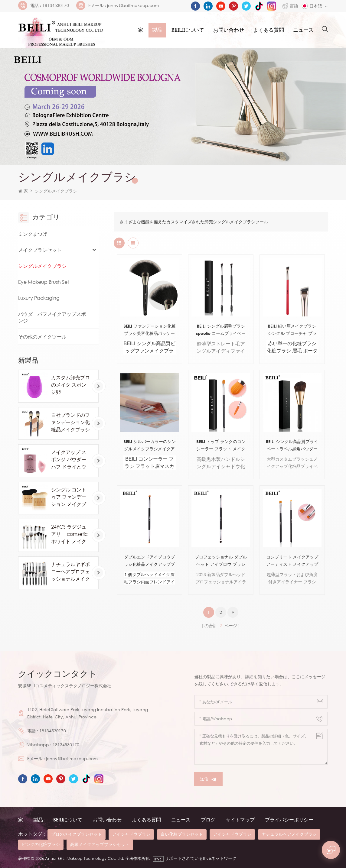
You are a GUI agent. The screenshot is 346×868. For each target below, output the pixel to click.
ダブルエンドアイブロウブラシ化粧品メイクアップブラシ (149, 561)
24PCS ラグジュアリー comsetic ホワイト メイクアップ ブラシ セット (69, 534)
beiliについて (68, 820)
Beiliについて (188, 30)
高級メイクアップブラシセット (100, 844)
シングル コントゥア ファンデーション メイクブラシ (69, 497)
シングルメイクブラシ (56, 191)
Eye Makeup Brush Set (44, 282)
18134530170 (56, 5)
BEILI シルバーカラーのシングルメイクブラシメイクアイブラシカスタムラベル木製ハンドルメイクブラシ (150, 446)
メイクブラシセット (40, 250)
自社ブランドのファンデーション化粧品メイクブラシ (70, 422)
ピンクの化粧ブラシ (41, 844)
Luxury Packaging (39, 298)
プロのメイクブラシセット (77, 834)
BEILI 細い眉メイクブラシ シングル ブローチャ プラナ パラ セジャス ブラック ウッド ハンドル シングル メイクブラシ (292, 330)
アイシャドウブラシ (131, 834)
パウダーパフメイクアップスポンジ (52, 317)
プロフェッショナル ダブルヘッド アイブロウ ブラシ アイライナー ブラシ (221, 561)
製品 (157, 30)
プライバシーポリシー (289, 820)
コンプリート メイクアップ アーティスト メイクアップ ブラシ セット (292, 561)
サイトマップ (240, 820)
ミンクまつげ (33, 234)
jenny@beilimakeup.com (133, 5)
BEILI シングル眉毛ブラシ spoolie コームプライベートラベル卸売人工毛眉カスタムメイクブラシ (221, 330)
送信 (208, 779)
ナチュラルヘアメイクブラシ (289, 834)
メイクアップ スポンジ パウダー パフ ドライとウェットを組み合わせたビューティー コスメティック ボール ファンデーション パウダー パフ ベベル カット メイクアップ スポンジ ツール (70, 460)
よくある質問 (269, 30)
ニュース (303, 30)
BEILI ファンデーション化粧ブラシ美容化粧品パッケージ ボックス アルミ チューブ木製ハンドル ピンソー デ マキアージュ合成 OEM (150, 330)
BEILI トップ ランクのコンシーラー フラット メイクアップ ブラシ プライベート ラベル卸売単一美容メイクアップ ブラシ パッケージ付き (221, 446)
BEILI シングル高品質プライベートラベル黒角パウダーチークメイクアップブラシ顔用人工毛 (292, 446)
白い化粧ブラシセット (182, 834)
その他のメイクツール (42, 337)
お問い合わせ (229, 30)
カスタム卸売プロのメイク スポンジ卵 (70, 385)
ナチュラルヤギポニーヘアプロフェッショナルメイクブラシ (70, 572)
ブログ (208, 820)
